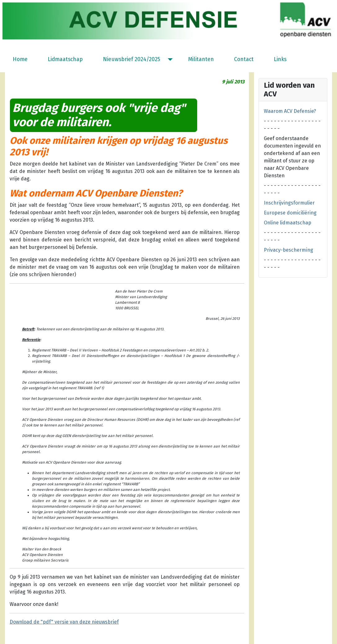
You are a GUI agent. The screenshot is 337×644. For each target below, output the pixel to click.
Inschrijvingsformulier (289, 203)
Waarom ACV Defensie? (290, 111)
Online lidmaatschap (288, 223)
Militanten (201, 59)
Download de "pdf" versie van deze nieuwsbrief (64, 622)
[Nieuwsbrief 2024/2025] (169, 60)
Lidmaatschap (65, 59)
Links (280, 59)
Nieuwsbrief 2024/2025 (132, 59)
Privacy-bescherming (288, 250)
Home (20, 59)
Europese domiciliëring (290, 213)
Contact (244, 59)
